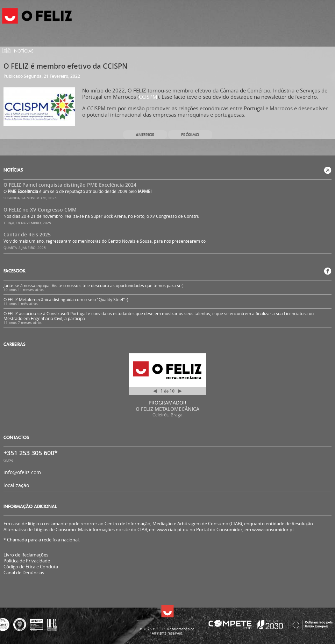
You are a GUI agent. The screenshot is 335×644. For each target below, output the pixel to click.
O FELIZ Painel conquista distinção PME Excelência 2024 (70, 185)
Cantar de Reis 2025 (27, 234)
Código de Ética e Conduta (31, 567)
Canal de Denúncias (24, 573)
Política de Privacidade (27, 561)
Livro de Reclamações (26, 555)
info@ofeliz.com (22, 472)
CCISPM (148, 97)
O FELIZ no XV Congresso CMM (40, 210)
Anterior (145, 135)
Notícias (24, 51)
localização (16, 485)
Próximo (190, 135)
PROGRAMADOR (167, 403)
